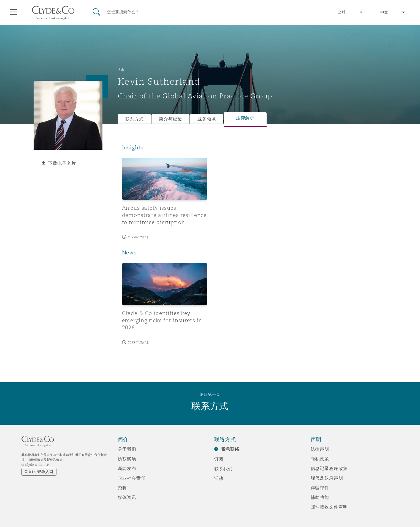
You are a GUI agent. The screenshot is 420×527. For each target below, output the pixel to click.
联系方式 (135, 119)
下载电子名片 (62, 163)
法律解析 (245, 118)
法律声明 (320, 449)
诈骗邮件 (320, 488)
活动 (219, 478)
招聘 (123, 488)
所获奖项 (127, 459)
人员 (121, 70)
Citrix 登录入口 (39, 472)
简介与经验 (170, 119)
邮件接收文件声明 (329, 507)
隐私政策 (320, 459)
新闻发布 (127, 468)
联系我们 (223, 469)
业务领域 (207, 119)
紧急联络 (230, 449)
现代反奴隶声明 (327, 478)
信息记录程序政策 (329, 468)
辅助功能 (320, 497)
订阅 (219, 459)
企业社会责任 (132, 478)
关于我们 (127, 449)
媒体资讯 (127, 497)
